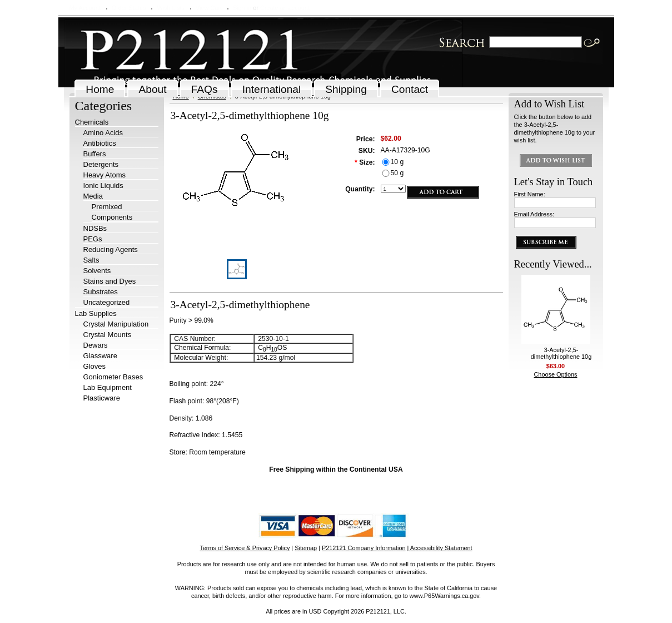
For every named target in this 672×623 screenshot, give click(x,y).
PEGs (93, 239)
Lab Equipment (108, 387)
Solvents (97, 271)
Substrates (101, 292)
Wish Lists (171, 8)
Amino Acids (103, 133)
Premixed (107, 207)
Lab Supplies (96, 313)
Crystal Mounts (108, 335)
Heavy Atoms (105, 175)
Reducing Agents (111, 249)
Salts (91, 260)
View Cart (209, 8)
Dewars (96, 345)
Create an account (285, 8)
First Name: (530, 194)
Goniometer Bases (113, 377)
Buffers (95, 154)
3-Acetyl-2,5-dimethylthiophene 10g (561, 353)
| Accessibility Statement (440, 548)
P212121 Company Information (364, 548)
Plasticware (102, 398)
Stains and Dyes (110, 281)
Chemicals (92, 122)
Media (93, 196)
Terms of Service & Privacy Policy (245, 548)
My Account (85, 8)
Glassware (100, 356)
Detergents (101, 164)
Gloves (94, 366)
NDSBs (95, 228)
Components (112, 217)
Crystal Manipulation (116, 324)
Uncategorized (107, 302)
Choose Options (556, 374)
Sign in (242, 8)
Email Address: (534, 214)
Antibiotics (100, 143)
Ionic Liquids (103, 186)
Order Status (129, 8)
